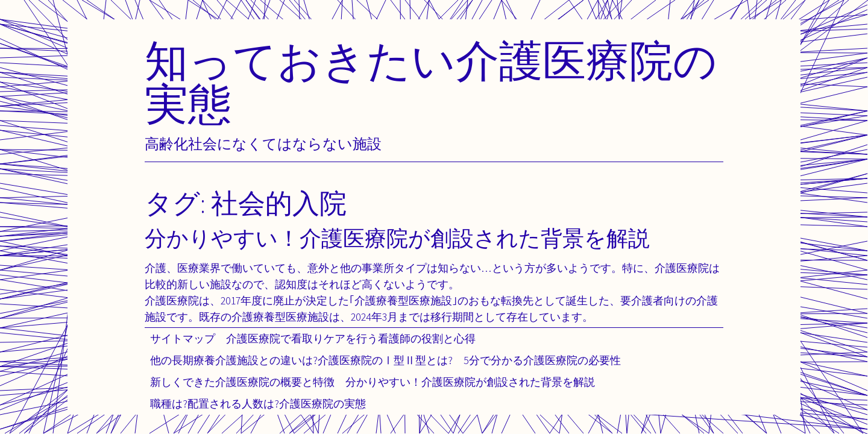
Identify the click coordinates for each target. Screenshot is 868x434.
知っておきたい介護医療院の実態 (431, 82)
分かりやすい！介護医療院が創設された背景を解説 (470, 382)
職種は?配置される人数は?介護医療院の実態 (258, 404)
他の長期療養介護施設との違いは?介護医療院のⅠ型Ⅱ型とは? (301, 360)
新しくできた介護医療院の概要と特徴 (242, 382)
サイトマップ (183, 338)
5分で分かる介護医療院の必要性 (542, 360)
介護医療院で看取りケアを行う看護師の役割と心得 (351, 338)
